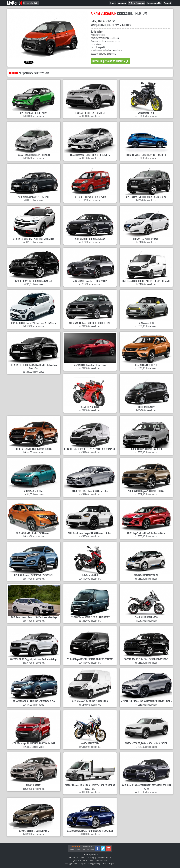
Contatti (81, 858)
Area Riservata (104, 858)
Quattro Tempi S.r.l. (81, 861)
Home (72, 858)
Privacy (91, 858)
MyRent (15, 3)
